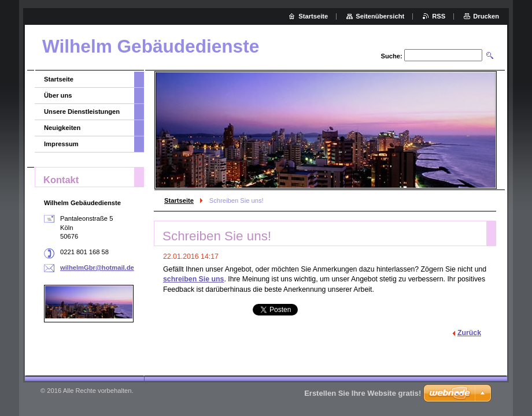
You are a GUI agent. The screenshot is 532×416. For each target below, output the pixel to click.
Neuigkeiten (62, 128)
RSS (439, 16)
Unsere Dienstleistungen (82, 112)
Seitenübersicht (380, 16)
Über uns (58, 95)
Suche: (391, 56)
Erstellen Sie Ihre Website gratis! (363, 393)
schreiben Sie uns (193, 279)
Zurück (469, 333)
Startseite (179, 200)
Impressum (61, 144)
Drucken (486, 16)
